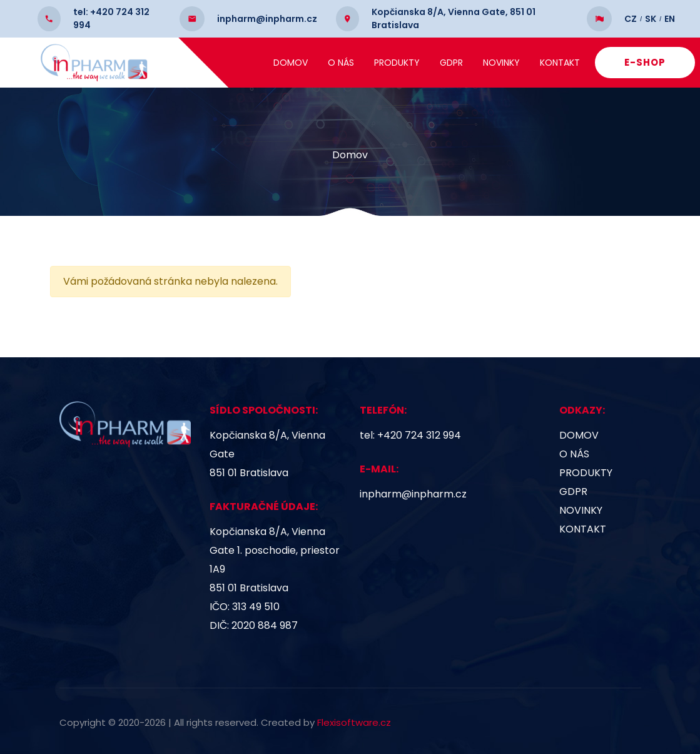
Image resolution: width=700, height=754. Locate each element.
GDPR (453, 63)
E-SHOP (647, 62)
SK (651, 9)
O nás (343, 63)
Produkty (399, 63)
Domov (292, 63)
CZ (631, 9)
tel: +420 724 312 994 (410, 435)
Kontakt (562, 63)
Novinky (503, 63)
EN (670, 9)
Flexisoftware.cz (354, 722)
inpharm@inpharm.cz (413, 494)
